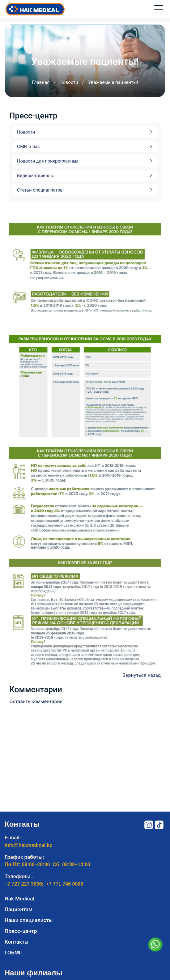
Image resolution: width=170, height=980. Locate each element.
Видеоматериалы (35, 175)
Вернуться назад (142, 675)
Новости (69, 82)
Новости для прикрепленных (48, 161)
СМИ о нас (28, 146)
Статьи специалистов (40, 190)
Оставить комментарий (36, 701)
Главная (41, 82)
